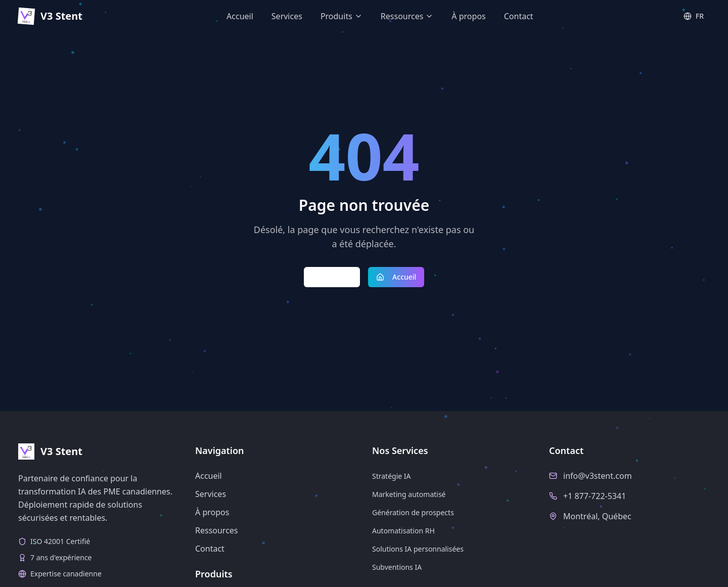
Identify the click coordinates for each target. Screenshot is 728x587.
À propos (212, 512)
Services (211, 494)
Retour (332, 277)
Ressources (217, 530)
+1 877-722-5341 (595, 496)
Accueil (396, 277)
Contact (210, 549)
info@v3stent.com (598, 476)
